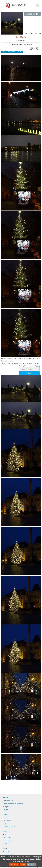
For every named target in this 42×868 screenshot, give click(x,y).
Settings (31, 865)
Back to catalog (32, 14)
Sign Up (29, 373)
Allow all (14, 865)
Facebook (6, 827)
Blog (5, 824)
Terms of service (8, 852)
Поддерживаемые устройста (13, 804)
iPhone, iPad (7, 838)
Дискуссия (7, 807)
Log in (38, 366)
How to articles (8, 801)
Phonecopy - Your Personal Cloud (16, 5)
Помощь (6, 810)
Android (6, 835)
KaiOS (5, 844)
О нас (5, 818)
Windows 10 (7, 841)
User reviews (7, 821)
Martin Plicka (22, 41)
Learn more (25, 862)
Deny (23, 865)
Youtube (13, 827)
